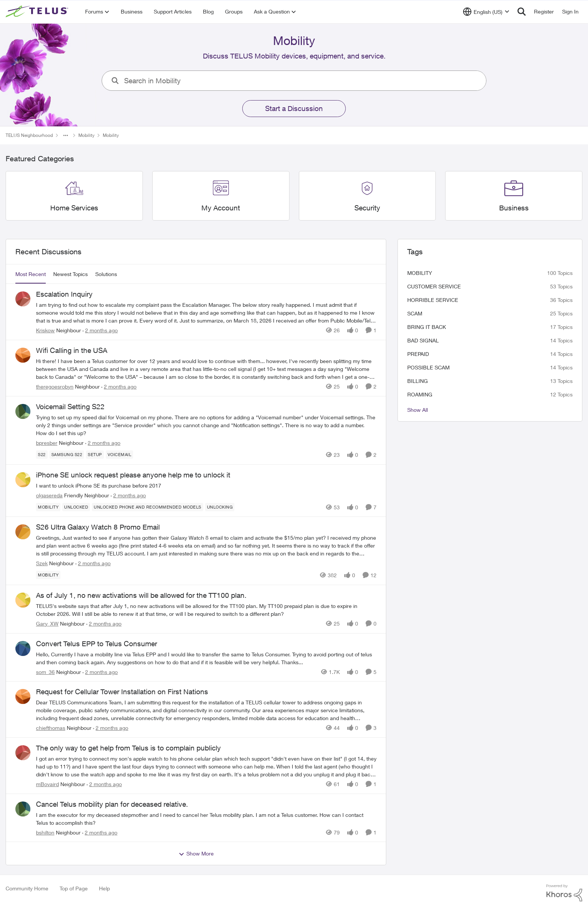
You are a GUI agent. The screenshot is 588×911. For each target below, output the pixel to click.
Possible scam (428, 367)
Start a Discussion (294, 108)
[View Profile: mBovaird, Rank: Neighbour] (23, 753)
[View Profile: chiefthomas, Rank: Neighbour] (23, 696)
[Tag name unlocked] (76, 507)
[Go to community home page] (38, 12)
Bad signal (423, 340)
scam (415, 313)
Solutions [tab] (106, 274)
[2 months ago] (100, 330)
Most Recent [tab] (31, 274)
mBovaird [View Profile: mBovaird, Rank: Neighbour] (47, 784)
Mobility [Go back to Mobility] (86, 135)
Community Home (27, 888)
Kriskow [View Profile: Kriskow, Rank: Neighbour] (45, 330)
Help (104, 888)
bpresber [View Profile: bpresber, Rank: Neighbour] (47, 443)
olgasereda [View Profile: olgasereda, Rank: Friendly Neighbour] (49, 495)
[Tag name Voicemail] (120, 455)
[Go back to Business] (514, 208)
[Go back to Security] (367, 208)
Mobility (420, 273)
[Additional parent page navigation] (66, 135)
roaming (420, 394)
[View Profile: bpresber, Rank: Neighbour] (23, 411)
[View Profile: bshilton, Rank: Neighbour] (23, 809)
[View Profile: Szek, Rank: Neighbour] (23, 532)
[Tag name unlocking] (220, 507)
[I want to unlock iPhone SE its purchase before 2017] (206, 485)
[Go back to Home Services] (74, 208)
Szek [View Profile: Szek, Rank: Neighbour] (42, 563)
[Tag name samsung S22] (67, 455)
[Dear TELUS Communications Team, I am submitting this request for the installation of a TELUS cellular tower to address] (206, 710)
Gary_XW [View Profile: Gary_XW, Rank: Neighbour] (47, 624)
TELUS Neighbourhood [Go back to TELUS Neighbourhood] (29, 135)
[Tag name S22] (42, 455)
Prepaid (418, 354)
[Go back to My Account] (221, 208)
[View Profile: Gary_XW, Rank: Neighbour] (23, 600)
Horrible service (433, 300)
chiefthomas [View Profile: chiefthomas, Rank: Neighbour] (51, 728)
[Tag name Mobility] (48, 507)
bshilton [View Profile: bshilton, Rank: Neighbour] (45, 832)
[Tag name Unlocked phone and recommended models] (148, 507)
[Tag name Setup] (95, 455)
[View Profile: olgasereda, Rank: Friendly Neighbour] (23, 480)
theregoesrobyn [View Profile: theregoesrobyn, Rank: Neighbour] (55, 386)
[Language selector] (486, 12)
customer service (434, 286)
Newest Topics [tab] (70, 274)
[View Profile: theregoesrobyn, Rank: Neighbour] (23, 355)
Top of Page (74, 888)
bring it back (427, 327)
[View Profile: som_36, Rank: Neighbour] (23, 648)
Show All (418, 410)
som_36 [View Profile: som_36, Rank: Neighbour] (45, 672)
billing (418, 381)
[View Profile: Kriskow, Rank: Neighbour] (23, 299)
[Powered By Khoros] (564, 893)
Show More (196, 854)
